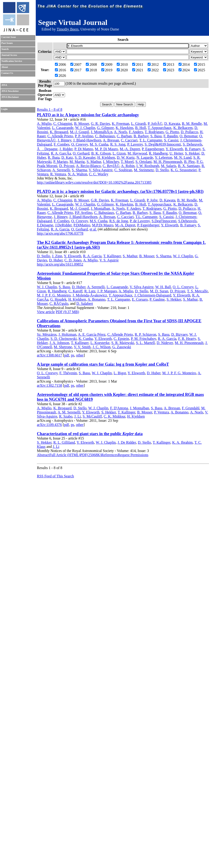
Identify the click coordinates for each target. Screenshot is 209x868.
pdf (67, 355)
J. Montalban (100, 208)
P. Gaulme (157, 299)
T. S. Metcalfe (197, 291)
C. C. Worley (99, 174)
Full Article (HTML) (65, 455)
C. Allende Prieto (60, 136)
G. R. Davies (100, 124)
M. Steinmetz (144, 170)
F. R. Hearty (187, 339)
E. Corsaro (140, 299)
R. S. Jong (118, 144)
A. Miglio (44, 124)
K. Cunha (85, 339)
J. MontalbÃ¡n (101, 132)
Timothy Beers (67, 29)
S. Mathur (94, 162)
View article (46, 312)
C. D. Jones (73, 260)
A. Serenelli (61, 170)
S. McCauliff (92, 416)
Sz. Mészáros (47, 334)
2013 (169, 64)
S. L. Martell (145, 343)
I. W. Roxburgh (148, 166)
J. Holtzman (67, 334)
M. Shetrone (63, 347)
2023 (169, 70)
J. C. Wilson (102, 347)
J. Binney (64, 140)
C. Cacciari (129, 140)
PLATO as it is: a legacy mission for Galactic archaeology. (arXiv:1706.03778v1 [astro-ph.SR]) (120, 192)
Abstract (43, 455)
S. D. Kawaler (85, 157)
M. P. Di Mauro (106, 149)
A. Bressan (111, 140)
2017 (76, 70)
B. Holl (141, 128)
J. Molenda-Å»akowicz (90, 295)
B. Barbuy (141, 136)
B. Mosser (82, 124)
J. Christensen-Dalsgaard (153, 295)
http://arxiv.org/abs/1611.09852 (60, 264)
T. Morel (127, 162)
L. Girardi (138, 124)
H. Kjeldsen (106, 157)
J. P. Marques (107, 291)
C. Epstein (121, 339)
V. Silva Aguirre (101, 170)
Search (5, 49)
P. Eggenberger (153, 149)
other (80, 355)
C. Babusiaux (105, 136)
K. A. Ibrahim (182, 442)
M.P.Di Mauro (103, 225)
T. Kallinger (112, 256)
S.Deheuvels (187, 221)
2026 (60, 76)
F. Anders (136, 132)
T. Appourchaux (160, 128)
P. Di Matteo (84, 149)
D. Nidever (165, 343)
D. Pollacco (190, 132)
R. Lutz (90, 291)
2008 (91, 64)
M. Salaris (169, 166)
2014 (184, 64)
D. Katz (67, 157)
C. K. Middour (114, 416)
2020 (122, 70)
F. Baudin (171, 136)
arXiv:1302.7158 (49, 385)
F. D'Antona (119, 408)
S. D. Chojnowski (64, 339)
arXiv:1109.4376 (49, 425)
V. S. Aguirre (109, 260)
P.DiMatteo (82, 225)
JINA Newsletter (10, 91)
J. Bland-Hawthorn (87, 140)
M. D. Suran (159, 291)
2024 (184, 70)
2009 (107, 64)
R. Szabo (66, 416)
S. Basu (156, 136)
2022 (153, 70)
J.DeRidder (63, 225)
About (5, 67)
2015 (200, 64)
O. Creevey (80, 144)
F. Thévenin (68, 373)
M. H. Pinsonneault (168, 162)
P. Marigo (60, 162)
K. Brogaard (59, 132)
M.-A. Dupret (130, 149)
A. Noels (121, 132)
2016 (60, 70)
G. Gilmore (105, 128)
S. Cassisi (171, 140)
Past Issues (7, 43)
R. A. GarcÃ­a (61, 153)
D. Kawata (172, 124)
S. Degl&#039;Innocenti (163, 144)
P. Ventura (162, 412)
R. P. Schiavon (145, 334)
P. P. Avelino (84, 136)
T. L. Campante (151, 140)
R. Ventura (58, 174)
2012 (153, 64)
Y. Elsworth (174, 149)
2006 (60, 64)
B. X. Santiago (189, 166)
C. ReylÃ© (111, 166)
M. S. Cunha (99, 144)
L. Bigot (120, 373)
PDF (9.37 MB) (67, 312)
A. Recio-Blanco (88, 166)
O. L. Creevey (183, 287)
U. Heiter (176, 153)
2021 (138, 70)
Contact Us (7, 73)
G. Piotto (172, 132)
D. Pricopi (67, 166)
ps (73, 355)
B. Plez (189, 162)
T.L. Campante (146, 217)
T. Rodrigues (154, 132)
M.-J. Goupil (79, 132)
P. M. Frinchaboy (143, 339)
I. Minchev (111, 162)
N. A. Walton (78, 174)
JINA (4, 85)
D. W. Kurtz (126, 157)
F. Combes (62, 144)
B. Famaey (193, 149)
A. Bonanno (97, 299)
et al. (93, 229)
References (109, 455)
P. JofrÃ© (155, 124)
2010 (122, 64)
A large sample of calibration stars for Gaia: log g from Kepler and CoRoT (103, 364)
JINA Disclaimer (10, 97)
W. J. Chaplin (85, 128)
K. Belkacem (183, 128)
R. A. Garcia (60, 229)
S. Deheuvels (192, 144)
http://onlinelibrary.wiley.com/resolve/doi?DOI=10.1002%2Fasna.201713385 (94, 182)
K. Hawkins (124, 128)
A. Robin (128, 166)
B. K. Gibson (101, 153)
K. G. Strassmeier (184, 170)
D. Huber (56, 260)
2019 (107, 70)
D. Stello (162, 170)
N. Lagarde (145, 157)
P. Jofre (152, 200)
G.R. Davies (100, 200)
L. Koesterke (100, 343)
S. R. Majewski (123, 343)
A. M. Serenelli (69, 412)
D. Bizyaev (179, 334)
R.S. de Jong (119, 221)
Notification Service (12, 61)
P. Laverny (135, 144)
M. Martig (77, 162)
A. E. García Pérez (92, 334)
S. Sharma (79, 170)
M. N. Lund (183, 157)
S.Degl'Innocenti (164, 221)
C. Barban (124, 136)
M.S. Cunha (99, 221)
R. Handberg (158, 153)
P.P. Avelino (84, 213)
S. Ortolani (143, 162)
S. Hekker (192, 153)
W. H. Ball (163, 287)
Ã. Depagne (47, 149)
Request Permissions (133, 455)
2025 (200, 70)
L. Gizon (119, 153)
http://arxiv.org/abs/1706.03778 (60, 233)
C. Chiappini (63, 124)
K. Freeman (121, 124)
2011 (138, 64)
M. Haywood (137, 153)
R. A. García (167, 339)
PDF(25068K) (91, 455)
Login (4, 109)
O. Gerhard (81, 153)
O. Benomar (189, 136)
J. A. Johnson (59, 343)
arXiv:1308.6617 (49, 355)
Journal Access (9, 55)
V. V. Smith (82, 347)
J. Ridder (66, 149)
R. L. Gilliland (64, 442)
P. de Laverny (140, 221)
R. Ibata (54, 157)
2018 (91, 70)
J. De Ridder (127, 442)
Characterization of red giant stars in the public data (90, 434)
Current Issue (9, 37)
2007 (76, 64)
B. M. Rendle (192, 124)
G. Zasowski (122, 347)
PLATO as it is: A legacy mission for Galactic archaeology (88, 115)
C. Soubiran (123, 170)
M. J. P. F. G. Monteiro (54, 295)
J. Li (78, 416)
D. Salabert (85, 304)
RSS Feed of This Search (55, 476)
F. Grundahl (191, 408)
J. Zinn (57, 256)
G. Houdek (58, 299)
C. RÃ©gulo (59, 304)
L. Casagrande (63, 128)
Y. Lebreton (163, 157)
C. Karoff (76, 291)
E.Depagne (45, 225)
